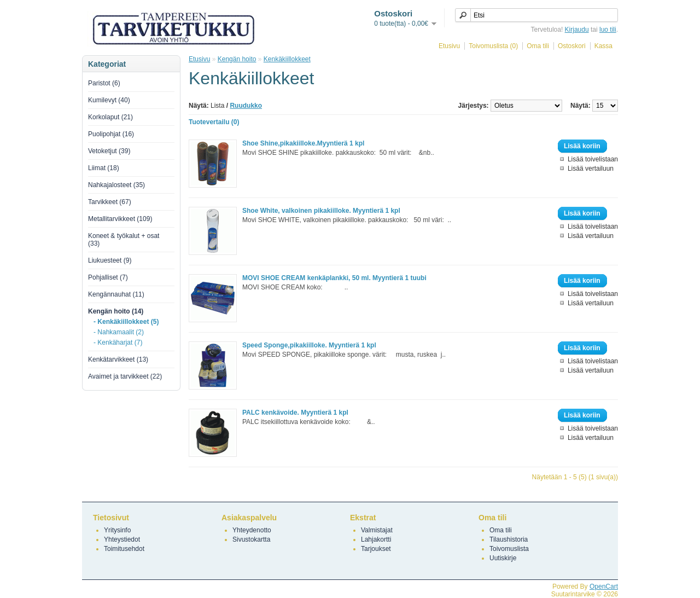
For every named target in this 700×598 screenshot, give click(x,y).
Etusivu (449, 46)
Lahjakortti (376, 539)
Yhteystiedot (122, 539)
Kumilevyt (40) (109, 100)
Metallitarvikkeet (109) (120, 219)
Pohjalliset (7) (108, 277)
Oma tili (538, 46)
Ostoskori (572, 46)
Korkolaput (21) (110, 117)
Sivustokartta (251, 539)
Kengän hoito (237, 59)
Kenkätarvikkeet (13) (118, 359)
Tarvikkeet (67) (110, 202)
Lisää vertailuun (591, 169)
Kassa (603, 46)
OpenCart (604, 587)
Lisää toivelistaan (593, 159)
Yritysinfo (117, 530)
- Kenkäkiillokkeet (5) (126, 322)
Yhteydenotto (252, 530)
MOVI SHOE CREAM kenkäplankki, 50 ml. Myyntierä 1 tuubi (334, 278)
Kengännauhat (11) (116, 294)
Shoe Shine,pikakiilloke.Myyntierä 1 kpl (303, 143)
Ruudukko (246, 106)
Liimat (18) (104, 168)
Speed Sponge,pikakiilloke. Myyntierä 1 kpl (309, 345)
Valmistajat (377, 530)
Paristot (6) (104, 83)
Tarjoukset (376, 549)
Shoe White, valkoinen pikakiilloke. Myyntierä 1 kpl (321, 211)
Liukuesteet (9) (110, 260)
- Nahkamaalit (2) (119, 332)
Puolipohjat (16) (111, 134)
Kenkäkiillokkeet (287, 59)
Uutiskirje (503, 558)
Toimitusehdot (124, 549)
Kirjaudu (577, 30)
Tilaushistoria (509, 539)
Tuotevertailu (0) (214, 122)
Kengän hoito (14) (116, 311)
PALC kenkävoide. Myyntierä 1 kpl (295, 413)
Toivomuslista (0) (493, 46)
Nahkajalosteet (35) (116, 185)
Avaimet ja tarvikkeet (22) (125, 376)
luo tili (608, 30)
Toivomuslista (509, 549)
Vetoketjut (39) (109, 151)
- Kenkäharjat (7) (118, 342)
